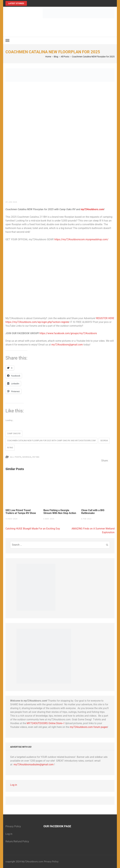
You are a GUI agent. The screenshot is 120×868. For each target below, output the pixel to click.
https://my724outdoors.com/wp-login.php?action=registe (37, 322)
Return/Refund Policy (17, 841)
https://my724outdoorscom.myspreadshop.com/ (81, 239)
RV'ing (10, 448)
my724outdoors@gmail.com (67, 345)
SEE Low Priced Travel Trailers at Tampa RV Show (21, 512)
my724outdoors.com (92, 209)
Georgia (104, 441)
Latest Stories (16, 3)
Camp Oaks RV (14, 434)
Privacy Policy (13, 826)
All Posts (16, 457)
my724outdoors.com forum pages (89, 727)
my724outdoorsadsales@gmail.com (34, 764)
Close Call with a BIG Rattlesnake (93, 512)
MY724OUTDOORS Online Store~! (45, 723)
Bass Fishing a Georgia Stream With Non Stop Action (60, 512)
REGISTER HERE (105, 318)
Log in (14, 785)
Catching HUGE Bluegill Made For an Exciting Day (33, 529)
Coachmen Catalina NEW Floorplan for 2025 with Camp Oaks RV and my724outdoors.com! (51, 441)
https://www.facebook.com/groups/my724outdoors (68, 333)
